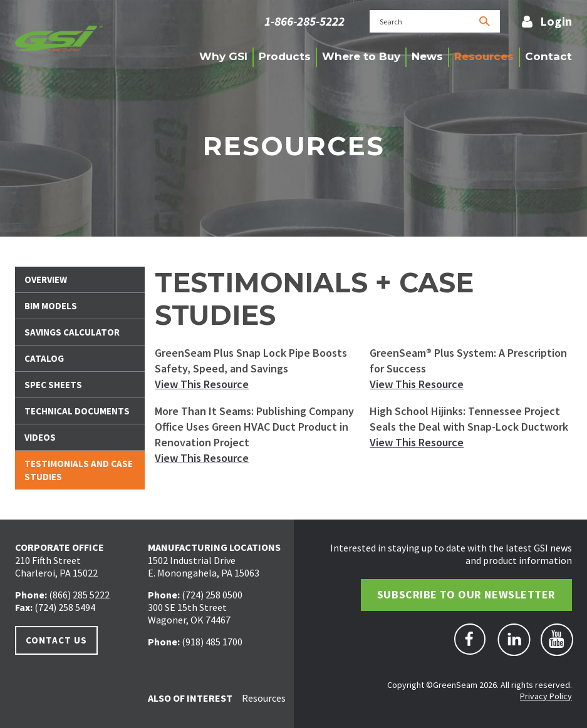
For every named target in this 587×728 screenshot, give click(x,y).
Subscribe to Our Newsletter (466, 594)
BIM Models (51, 306)
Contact (548, 56)
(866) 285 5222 (79, 595)
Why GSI (223, 56)
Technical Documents (77, 411)
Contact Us (56, 640)
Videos (40, 437)
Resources (484, 56)
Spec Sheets (53, 385)
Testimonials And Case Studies (79, 470)
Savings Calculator (72, 332)
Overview (46, 279)
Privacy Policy (546, 696)
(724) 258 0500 (212, 595)
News (427, 56)
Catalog (44, 358)
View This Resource (202, 384)
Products (285, 56)
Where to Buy (361, 56)
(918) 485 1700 (212, 642)
